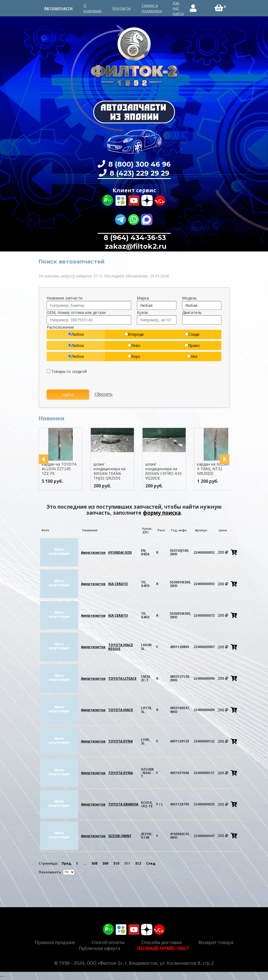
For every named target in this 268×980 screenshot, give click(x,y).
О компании (92, 8)
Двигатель (192, 312)
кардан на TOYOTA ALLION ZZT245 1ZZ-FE (59, 469)
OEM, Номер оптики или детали (76, 312)
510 (116, 863)
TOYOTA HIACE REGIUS (121, 647)
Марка (143, 298)
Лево (134, 345)
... (85, 863)
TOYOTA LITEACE (122, 678)
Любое (76, 334)
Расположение (60, 327)
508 (94, 863)
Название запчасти (64, 298)
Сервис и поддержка (152, 8)
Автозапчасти (58, 8)
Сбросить (104, 394)
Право (192, 345)
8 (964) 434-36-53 (135, 238)
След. (151, 863)
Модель (189, 298)
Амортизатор (93, 552)
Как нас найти (178, 8)
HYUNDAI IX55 (120, 552)
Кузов (142, 312)
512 (138, 863)
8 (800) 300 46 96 (138, 164)
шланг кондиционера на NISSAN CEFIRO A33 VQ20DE (163, 471)
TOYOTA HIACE (121, 710)
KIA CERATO (118, 584)
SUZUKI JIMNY (120, 836)
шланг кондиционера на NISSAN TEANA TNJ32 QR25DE (109, 471)
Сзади (192, 334)
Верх (134, 356)
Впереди (134, 334)
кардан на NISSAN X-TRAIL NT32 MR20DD (214, 469)
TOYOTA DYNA (121, 741)
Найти (68, 395)
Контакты (121, 8)
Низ (192, 356)
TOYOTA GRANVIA (123, 804)
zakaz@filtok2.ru (135, 246)
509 (105, 863)
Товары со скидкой (67, 371)
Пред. (67, 863)
